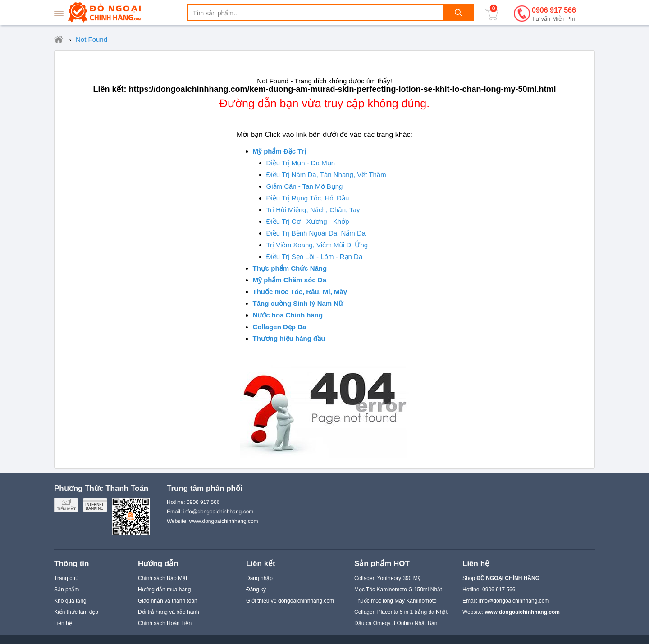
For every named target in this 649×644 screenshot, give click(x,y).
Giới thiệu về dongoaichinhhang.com (290, 601)
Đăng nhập (259, 578)
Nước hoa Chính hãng (288, 315)
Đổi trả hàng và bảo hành (169, 612)
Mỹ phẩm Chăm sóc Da (290, 280)
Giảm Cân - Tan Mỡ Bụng (305, 186)
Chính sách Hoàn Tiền (165, 623)
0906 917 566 (554, 15)
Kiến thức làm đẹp (76, 612)
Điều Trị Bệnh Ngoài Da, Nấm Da (316, 233)
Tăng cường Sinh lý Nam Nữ (298, 303)
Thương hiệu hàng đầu (289, 338)
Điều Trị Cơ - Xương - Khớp (308, 221)
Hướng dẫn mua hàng (164, 590)
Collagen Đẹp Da (280, 327)
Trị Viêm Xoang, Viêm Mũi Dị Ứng (317, 245)
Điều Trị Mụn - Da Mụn (301, 163)
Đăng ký (256, 590)
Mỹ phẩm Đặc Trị (279, 151)
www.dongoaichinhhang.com (224, 521)
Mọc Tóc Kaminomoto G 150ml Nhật (398, 590)
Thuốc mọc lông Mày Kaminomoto (395, 601)
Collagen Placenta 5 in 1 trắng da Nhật (401, 612)
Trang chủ (66, 578)
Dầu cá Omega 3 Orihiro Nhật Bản (396, 623)
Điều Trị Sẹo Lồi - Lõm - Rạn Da (315, 256)
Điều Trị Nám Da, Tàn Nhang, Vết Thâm (326, 175)
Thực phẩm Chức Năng (290, 268)
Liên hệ (63, 623)
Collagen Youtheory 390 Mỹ (387, 578)
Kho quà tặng (70, 601)
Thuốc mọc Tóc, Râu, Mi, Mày (300, 292)
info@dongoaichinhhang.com (514, 601)
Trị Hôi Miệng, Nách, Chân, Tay (313, 210)
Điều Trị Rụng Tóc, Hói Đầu (308, 198)
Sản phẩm (66, 590)
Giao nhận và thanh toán (168, 601)
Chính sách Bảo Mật (162, 578)
